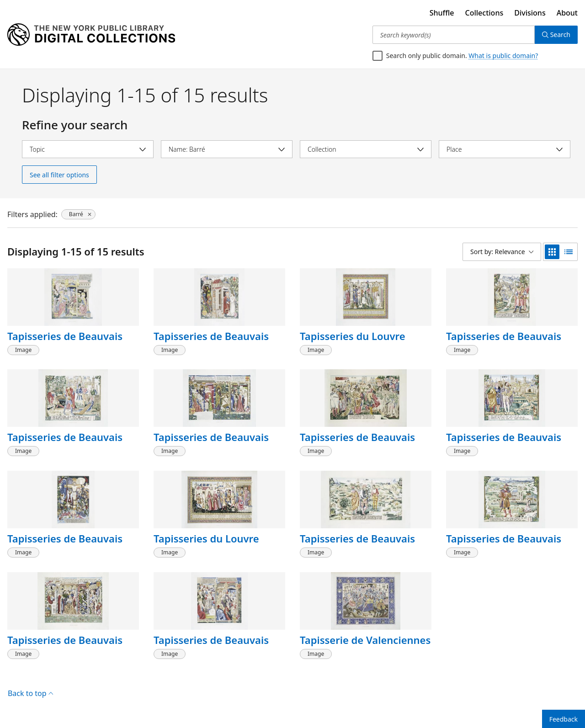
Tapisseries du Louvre (353, 336)
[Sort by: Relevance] (502, 252)
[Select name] (227, 149)
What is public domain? (503, 56)
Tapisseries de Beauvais (65, 336)
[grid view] (552, 252)
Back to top (30, 693)
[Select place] (505, 149)
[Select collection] (366, 149)
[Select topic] (88, 149)
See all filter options (59, 175)
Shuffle (442, 13)
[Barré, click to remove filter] (78, 214)
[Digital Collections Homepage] (91, 35)
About (567, 13)
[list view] (569, 252)
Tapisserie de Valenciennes (365, 640)
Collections (484, 13)
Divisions (530, 13)
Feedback (564, 719)
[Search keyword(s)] (454, 35)
